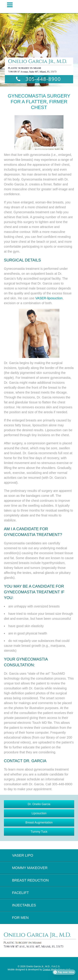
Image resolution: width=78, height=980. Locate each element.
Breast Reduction (30, 880)
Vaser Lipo (23, 855)
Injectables (24, 905)
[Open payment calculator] (64, 972)
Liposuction (39, 813)
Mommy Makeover (30, 868)
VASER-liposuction (49, 298)
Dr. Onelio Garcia (39, 804)
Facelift (20, 893)
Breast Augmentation (39, 822)
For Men (20, 918)
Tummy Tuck (39, 832)
